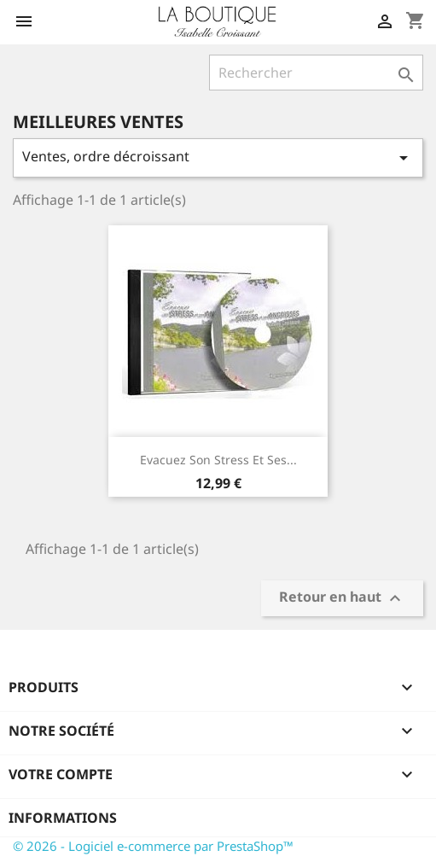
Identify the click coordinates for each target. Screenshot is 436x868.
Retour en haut (342, 598)
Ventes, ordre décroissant (218, 157)
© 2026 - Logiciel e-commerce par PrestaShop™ (153, 846)
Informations (63, 818)
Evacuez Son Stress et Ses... (218, 460)
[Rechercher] (316, 73)
